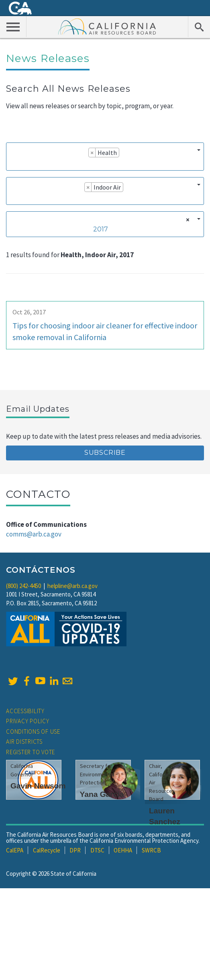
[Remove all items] (187, 220)
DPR (75, 850)
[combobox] (105, 156)
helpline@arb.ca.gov (72, 586)
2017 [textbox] (101, 229)
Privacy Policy (28, 721)
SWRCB (151, 850)
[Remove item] (92, 153)
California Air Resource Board (107, 26)
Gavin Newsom (38, 786)
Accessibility (25, 711)
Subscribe (105, 453)
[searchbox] (13, 164)
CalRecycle (47, 850)
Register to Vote (31, 752)
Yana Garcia (102, 794)
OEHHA (123, 850)
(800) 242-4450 (23, 586)
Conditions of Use (33, 731)
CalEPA (15, 850)
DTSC (97, 850)
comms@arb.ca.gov (34, 534)
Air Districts (24, 742)
